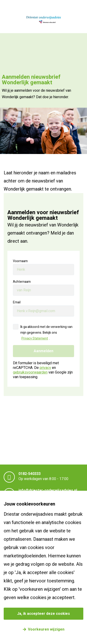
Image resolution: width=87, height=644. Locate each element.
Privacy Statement (35, 338)
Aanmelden (43, 351)
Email (17, 302)
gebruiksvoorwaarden (30, 372)
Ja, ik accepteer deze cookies (43, 614)
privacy (45, 368)
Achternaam (22, 282)
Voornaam (20, 261)
